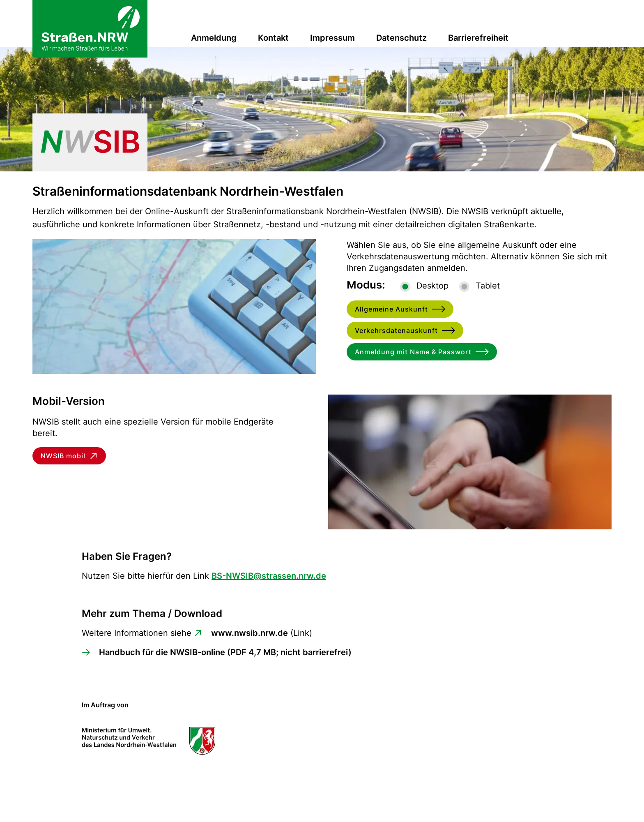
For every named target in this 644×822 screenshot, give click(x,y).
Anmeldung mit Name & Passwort (413, 352)
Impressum (332, 38)
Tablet (488, 286)
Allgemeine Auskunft (391, 309)
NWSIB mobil (63, 456)
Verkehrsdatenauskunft (396, 330)
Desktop (432, 286)
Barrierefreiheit (478, 38)
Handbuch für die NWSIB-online (225, 652)
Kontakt (273, 38)
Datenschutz (401, 38)
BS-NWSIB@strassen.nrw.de (269, 576)
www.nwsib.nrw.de (250, 633)
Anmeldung (214, 38)
